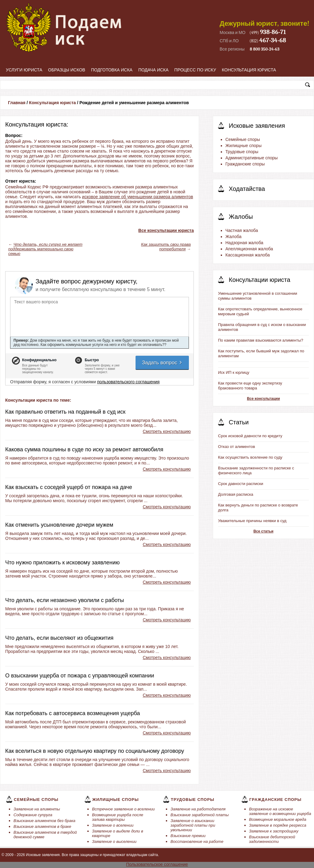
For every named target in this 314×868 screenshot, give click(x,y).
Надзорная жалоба (244, 243)
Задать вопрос (162, 363)
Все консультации (263, 399)
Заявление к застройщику (274, 831)
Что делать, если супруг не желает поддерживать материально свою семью (45, 249)
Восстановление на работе (197, 841)
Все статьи (263, 531)
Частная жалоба (242, 230)
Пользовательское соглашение (157, 864)
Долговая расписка (236, 494)
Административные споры (252, 158)
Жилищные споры (243, 146)
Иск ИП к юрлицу (234, 372)
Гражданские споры (245, 164)
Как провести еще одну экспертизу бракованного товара (250, 386)
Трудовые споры (242, 152)
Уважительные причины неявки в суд (252, 521)
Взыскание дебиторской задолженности (272, 839)
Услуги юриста (24, 70)
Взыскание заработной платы (200, 815)
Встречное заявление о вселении (123, 809)
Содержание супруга (33, 815)
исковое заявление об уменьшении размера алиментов (138, 197)
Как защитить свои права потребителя (166, 247)
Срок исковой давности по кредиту (250, 436)
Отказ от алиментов (237, 447)
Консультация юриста (249, 70)
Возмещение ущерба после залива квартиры (118, 817)
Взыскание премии (188, 836)
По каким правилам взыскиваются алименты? (261, 340)
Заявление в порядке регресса (278, 825)
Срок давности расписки (241, 484)
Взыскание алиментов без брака (44, 821)
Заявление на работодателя (198, 809)
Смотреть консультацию (167, 431)
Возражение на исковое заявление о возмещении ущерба (280, 811)
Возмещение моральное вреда (278, 819)
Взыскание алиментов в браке (42, 826)
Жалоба (233, 237)
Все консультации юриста (166, 230)
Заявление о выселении (114, 841)
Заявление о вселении (113, 825)
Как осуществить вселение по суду (250, 457)
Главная (17, 103)
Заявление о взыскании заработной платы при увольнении (193, 825)
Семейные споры (243, 139)
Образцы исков (67, 70)
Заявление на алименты (37, 809)
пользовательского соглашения (128, 382)
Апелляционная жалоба (249, 249)
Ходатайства (247, 189)
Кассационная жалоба (248, 255)
